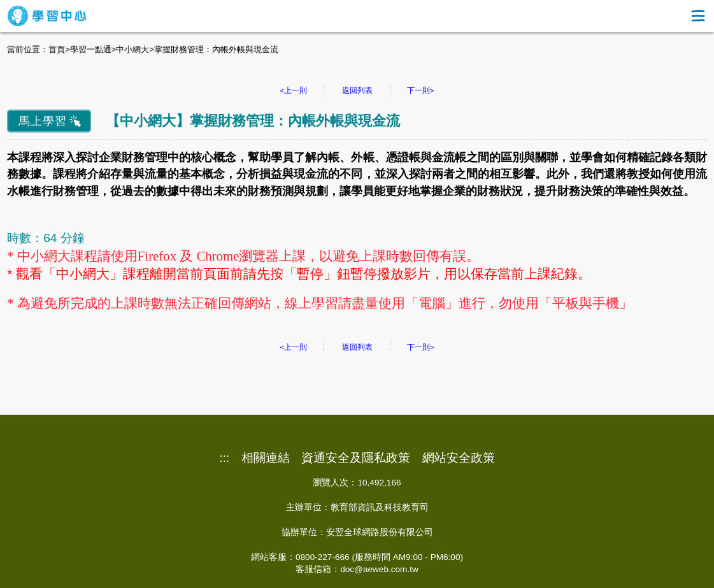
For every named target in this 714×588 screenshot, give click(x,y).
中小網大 (132, 49)
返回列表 (357, 90)
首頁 (57, 49)
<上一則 (294, 90)
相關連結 (266, 458)
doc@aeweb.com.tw (379, 569)
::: (224, 458)
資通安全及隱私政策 (356, 458)
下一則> (421, 90)
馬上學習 (43, 121)
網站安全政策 (459, 458)
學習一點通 (91, 49)
